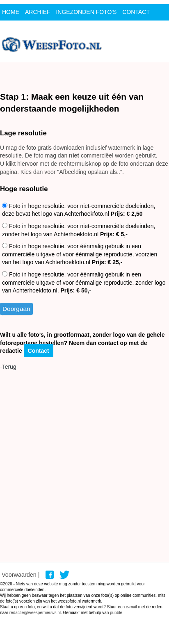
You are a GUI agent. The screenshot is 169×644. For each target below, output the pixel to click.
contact (136, 12)
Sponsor (16, 28)
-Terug (8, 367)
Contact (39, 351)
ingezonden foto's (86, 12)
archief (38, 12)
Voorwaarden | (21, 575)
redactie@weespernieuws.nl (35, 613)
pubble (116, 613)
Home (11, 12)
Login (46, 28)
